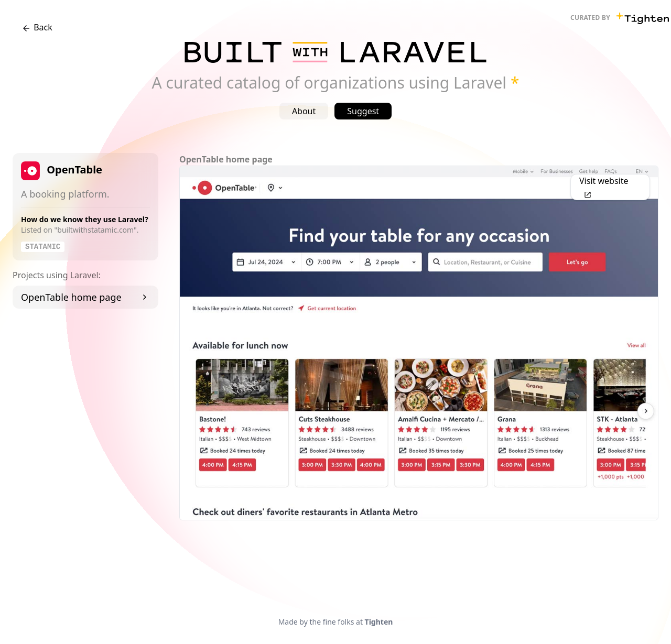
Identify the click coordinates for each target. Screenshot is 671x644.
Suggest (363, 111)
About (304, 111)
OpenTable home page (85, 297)
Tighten (379, 622)
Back (37, 28)
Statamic (43, 247)
